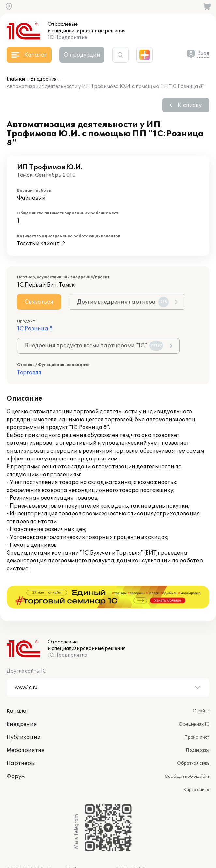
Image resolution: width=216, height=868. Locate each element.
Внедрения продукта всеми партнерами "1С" (94, 346)
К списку (190, 105)
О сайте (201, 689)
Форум (16, 754)
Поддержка (198, 728)
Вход (203, 53)
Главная (16, 79)
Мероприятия (26, 728)
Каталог (18, 689)
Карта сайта (196, 767)
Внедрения (43, 79)
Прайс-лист (197, 715)
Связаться (39, 302)
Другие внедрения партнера (123, 302)
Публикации (24, 715)
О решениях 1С (194, 702)
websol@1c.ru (22, 854)
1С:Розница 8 (35, 329)
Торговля (29, 373)
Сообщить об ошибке (187, 754)
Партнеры (21, 741)
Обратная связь (193, 741)
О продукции (82, 55)
